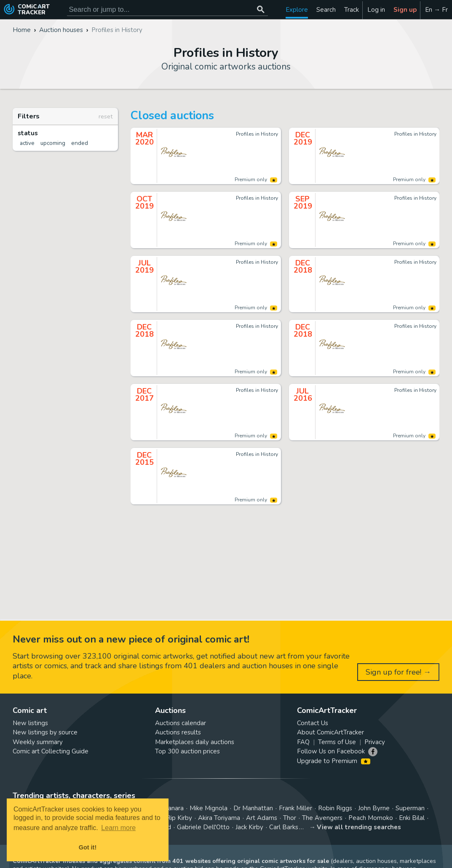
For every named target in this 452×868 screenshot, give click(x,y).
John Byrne (374, 808)
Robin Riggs (335, 808)
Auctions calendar (181, 723)
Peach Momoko (371, 818)
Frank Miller (296, 808)
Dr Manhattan (253, 808)
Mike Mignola (209, 808)
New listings (30, 723)
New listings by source (45, 732)
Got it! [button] (88, 847)
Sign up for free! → (398, 672)
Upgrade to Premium (333, 761)
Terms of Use (337, 742)
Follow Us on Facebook (331, 751)
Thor (290, 818)
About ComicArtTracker (330, 732)
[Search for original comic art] (167, 9)
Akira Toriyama (219, 818)
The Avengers (322, 818)
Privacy (375, 742)
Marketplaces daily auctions (195, 742)
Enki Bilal (412, 818)
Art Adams (262, 818)
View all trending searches (359, 827)
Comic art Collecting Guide (51, 751)
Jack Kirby (249, 827)
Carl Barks (284, 827)
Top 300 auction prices (187, 751)
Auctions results (178, 732)
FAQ (303, 742)
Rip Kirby (179, 818)
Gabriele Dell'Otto (203, 827)
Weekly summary (38, 742)
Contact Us (313, 723)
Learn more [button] (118, 828)
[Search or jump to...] (261, 9)
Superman (410, 808)
